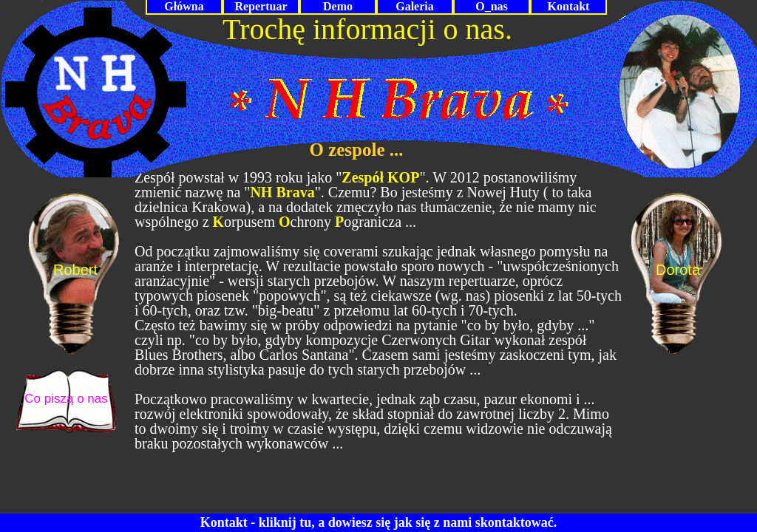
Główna (184, 6)
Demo (338, 6)
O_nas (492, 6)
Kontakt (569, 6)
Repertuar (261, 6)
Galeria (415, 6)
